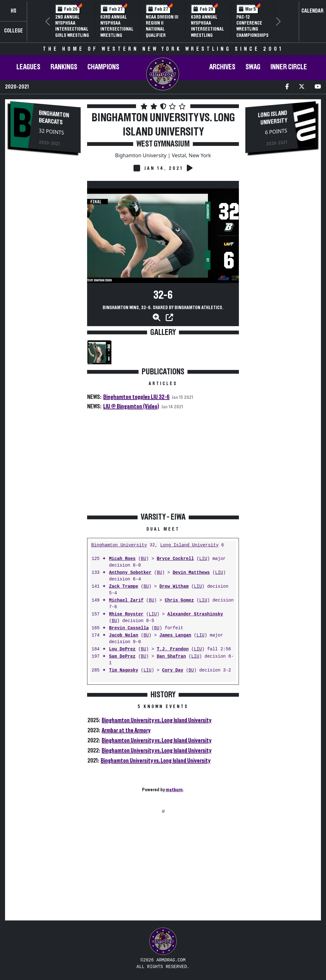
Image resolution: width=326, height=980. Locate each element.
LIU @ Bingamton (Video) (131, 406)
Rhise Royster (126, 614)
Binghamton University (119, 545)
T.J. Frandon (173, 649)
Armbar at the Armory (126, 730)
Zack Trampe (123, 587)
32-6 (163, 295)
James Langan (175, 635)
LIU (203, 559)
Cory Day (172, 670)
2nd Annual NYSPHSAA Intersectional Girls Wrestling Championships (72, 29)
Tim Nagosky (123, 670)
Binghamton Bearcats (54, 118)
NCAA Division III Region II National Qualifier (162, 26)
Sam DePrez (122, 657)
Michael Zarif (126, 600)
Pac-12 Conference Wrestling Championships (252, 26)
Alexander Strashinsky (195, 614)
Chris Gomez (179, 600)
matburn (174, 790)
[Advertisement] (45, 265)
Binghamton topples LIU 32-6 (136, 397)
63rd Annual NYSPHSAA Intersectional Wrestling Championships (117, 29)
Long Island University (190, 545)
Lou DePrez (122, 649)
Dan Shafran (171, 657)
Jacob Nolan (123, 635)
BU (143, 559)
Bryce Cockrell (175, 559)
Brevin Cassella (129, 628)
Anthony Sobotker (130, 573)
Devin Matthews (191, 573)
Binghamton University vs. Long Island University (157, 720)
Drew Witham (174, 587)
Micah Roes (122, 559)
